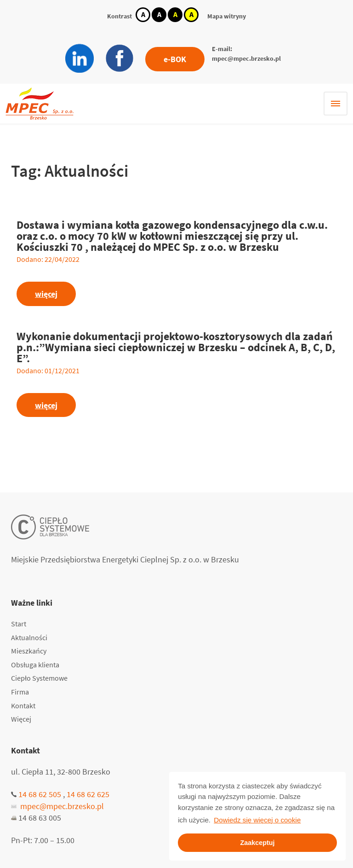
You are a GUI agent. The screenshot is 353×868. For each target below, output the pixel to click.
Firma (20, 692)
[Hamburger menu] (336, 104)
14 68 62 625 (88, 794)
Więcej (21, 719)
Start (19, 624)
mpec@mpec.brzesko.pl (246, 58)
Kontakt (23, 706)
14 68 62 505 (40, 794)
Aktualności (29, 637)
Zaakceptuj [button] (257, 843)
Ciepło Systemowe (39, 678)
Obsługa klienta (35, 665)
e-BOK (175, 59)
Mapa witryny (227, 16)
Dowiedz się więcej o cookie (257, 820)
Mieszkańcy (29, 651)
